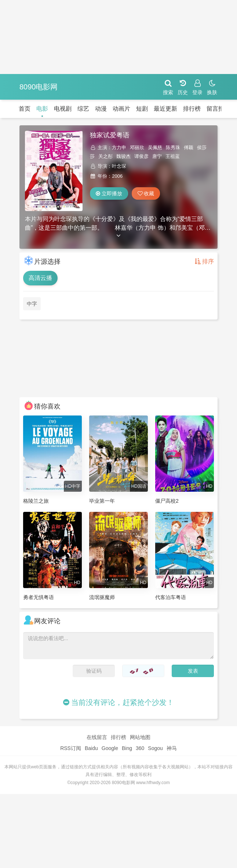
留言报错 (218, 109)
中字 (32, 304)
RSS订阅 (71, 748)
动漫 (101, 109)
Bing (127, 748)
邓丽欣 (137, 147)
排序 (204, 261)
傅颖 (189, 147)
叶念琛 (119, 166)
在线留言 (97, 737)
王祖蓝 (173, 156)
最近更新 (165, 109)
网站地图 (140, 737)
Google (110, 748)
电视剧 (63, 109)
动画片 (121, 109)
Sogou (155, 748)
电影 (42, 109)
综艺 (83, 109)
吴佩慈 (155, 147)
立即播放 (109, 193)
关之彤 (105, 156)
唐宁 (157, 156)
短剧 (142, 109)
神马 (172, 748)
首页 (25, 109)
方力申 (119, 147)
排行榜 (192, 109)
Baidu (91, 748)
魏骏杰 (123, 156)
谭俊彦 (141, 156)
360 (140, 748)
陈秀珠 (173, 147)
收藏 (146, 193)
